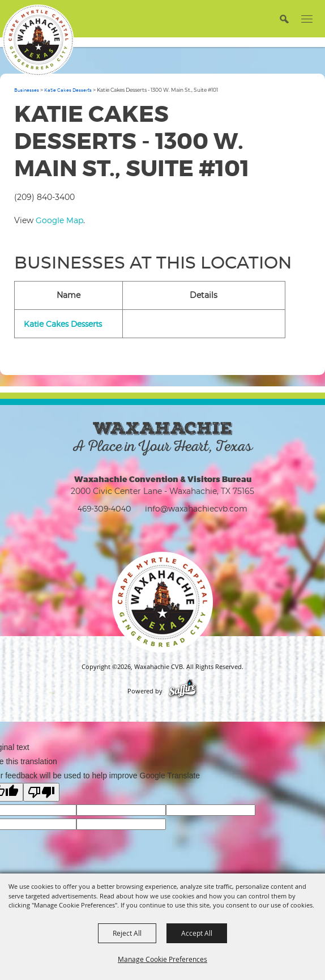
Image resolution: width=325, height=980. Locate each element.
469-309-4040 (104, 508)
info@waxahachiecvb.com (196, 508)
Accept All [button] (197, 933)
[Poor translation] (41, 792)
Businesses (27, 90)
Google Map (59, 220)
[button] (284, 18)
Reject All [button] (127, 933)
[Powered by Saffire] (183, 691)
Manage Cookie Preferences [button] (162, 959)
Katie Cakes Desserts (68, 90)
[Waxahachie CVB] (38, 40)
